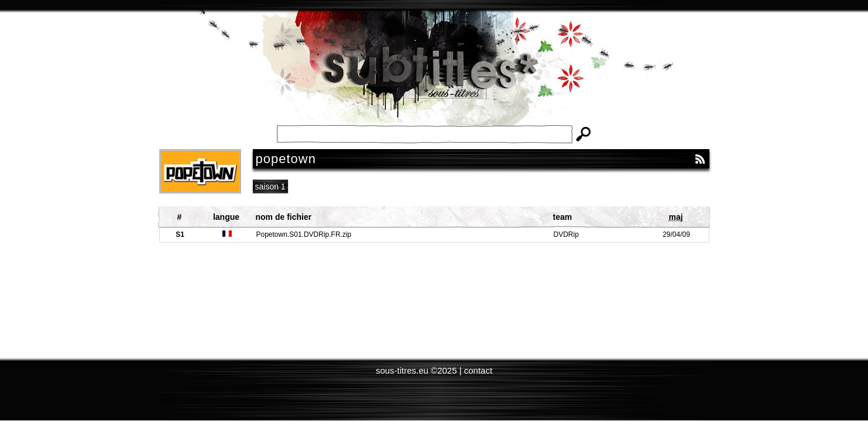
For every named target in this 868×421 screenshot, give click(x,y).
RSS (700, 159)
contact (478, 370)
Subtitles (434, 76)
